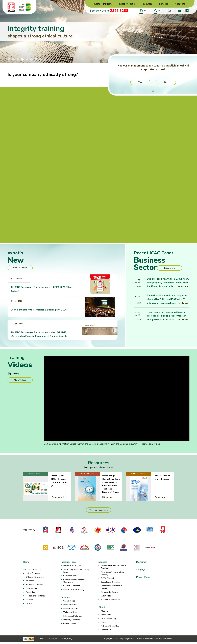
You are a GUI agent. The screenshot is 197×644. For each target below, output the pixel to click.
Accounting (31, 592)
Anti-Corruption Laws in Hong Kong (76, 571)
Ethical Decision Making (74, 590)
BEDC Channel (107, 578)
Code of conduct (70, 624)
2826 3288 (119, 11)
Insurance (30, 581)
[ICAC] (11, 7)
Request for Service (110, 592)
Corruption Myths (71, 576)
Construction (31, 588)
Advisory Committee (110, 626)
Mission (104, 611)
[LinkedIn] (187, 11)
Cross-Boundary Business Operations (75, 581)
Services (164, 4)
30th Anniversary (109, 618)
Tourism (29, 600)
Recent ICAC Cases (72, 566)
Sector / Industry (103, 4)
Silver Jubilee (107, 615)
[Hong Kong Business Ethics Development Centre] (25, 7)
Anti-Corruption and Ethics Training (113, 573)
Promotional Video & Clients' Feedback (114, 567)
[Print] (169, 11)
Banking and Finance (34, 585)
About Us (180, 4)
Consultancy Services (110, 582)
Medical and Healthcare (36, 596)
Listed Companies (33, 573)
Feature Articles (71, 608)
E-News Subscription (110, 600)
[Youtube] (180, 11)
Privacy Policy (143, 577)
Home (26, 562)
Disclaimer (142, 562)
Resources (147, 4)
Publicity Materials (72, 620)
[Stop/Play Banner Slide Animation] (54, 59)
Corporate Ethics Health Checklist (112, 587)
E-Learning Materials (72, 616)
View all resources (99, 510)
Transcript (16, 373)
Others (29, 603)
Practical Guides (70, 605)
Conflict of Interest (72, 586)
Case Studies (69, 601)
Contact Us (106, 630)
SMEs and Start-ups (35, 577)
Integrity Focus (127, 4)
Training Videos (70, 612)
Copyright (141, 569)
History (104, 622)
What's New (107, 596)
